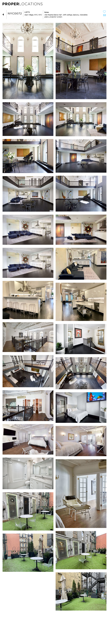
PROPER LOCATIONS (23, 4)
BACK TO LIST (4, 15)
